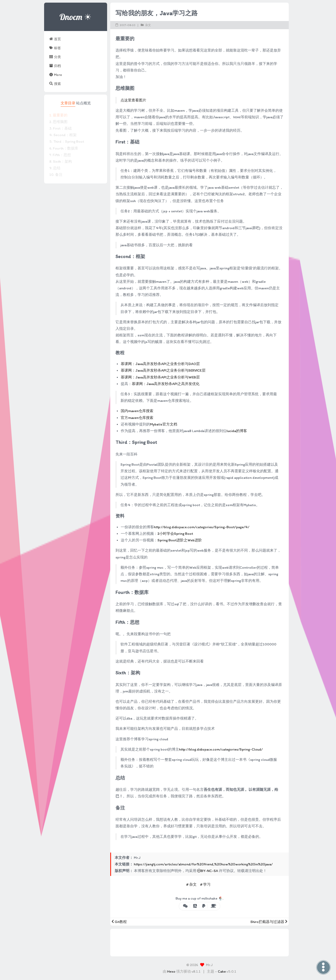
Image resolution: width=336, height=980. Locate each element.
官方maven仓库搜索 (137, 418)
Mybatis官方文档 (164, 424)
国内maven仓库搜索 (137, 411)
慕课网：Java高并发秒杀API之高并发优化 (166, 384)
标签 (55, 48)
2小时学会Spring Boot (175, 534)
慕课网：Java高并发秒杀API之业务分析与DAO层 (160, 364)
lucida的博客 (237, 431)
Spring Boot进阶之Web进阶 (180, 540)
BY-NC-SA (208, 871)
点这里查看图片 (133, 100)
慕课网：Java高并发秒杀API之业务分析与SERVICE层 (163, 370)
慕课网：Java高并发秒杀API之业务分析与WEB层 (160, 377)
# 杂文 (191, 884)
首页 (55, 39)
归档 (55, 66)
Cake (222, 971)
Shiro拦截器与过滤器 (269, 922)
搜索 (55, 84)
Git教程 (119, 922)
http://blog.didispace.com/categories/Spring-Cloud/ (221, 749)
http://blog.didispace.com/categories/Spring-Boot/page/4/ (202, 527)
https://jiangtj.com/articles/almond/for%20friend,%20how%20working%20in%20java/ (203, 864)
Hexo (171, 971)
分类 (55, 57)
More (56, 75)
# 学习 (205, 884)
